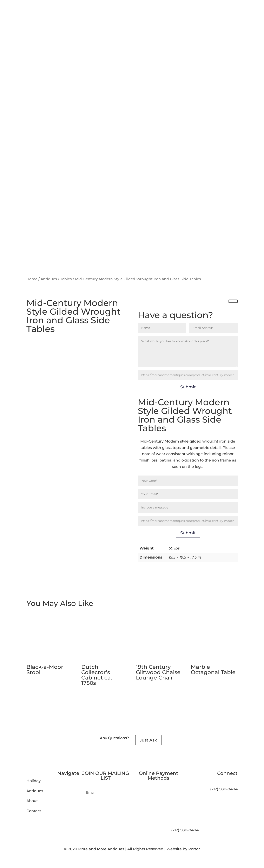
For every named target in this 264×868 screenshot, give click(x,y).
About (32, 801)
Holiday (34, 781)
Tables (66, 279)
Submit (188, 387)
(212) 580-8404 (185, 830)
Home (32, 279)
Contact (34, 811)
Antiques (49, 279)
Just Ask (148, 740)
